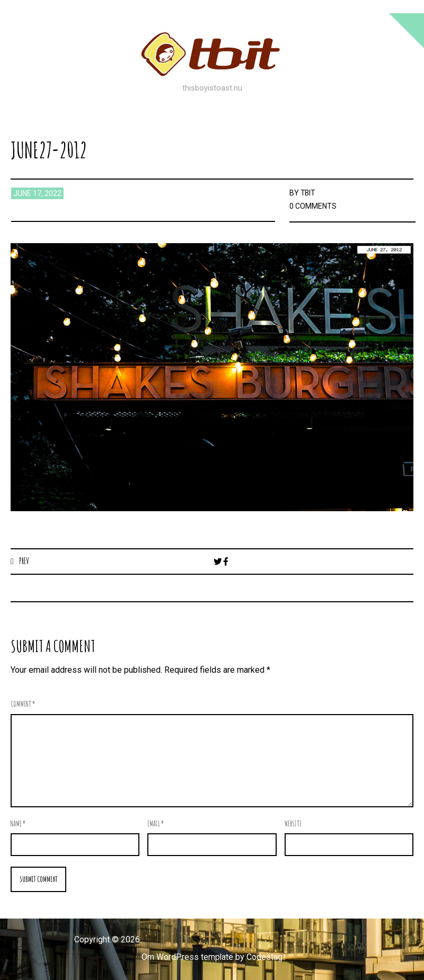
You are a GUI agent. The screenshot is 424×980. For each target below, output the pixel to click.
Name (18, 823)
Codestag (265, 957)
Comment (23, 704)
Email (156, 823)
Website (293, 823)
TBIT (308, 193)
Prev (24, 561)
